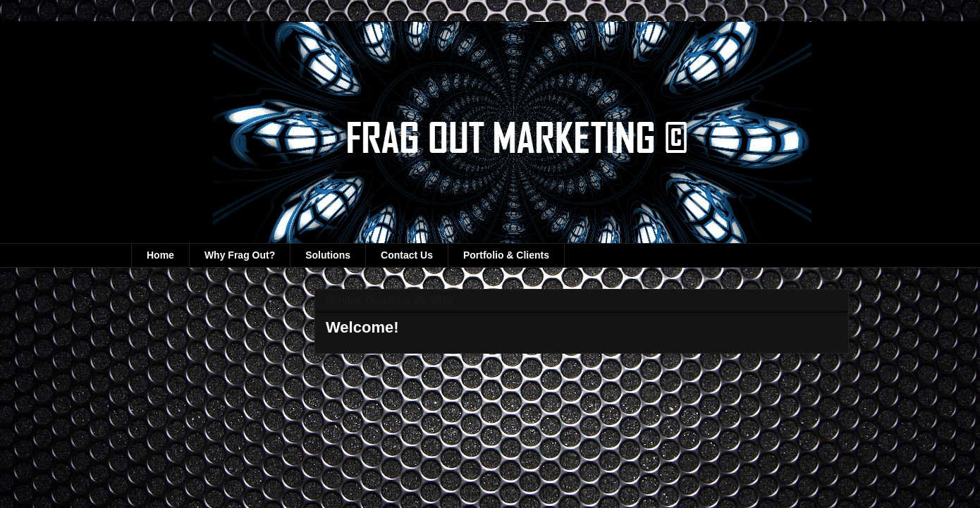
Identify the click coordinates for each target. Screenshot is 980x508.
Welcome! (362, 327)
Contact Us (407, 255)
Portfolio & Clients (506, 255)
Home (160, 255)
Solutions (328, 255)
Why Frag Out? (240, 255)
